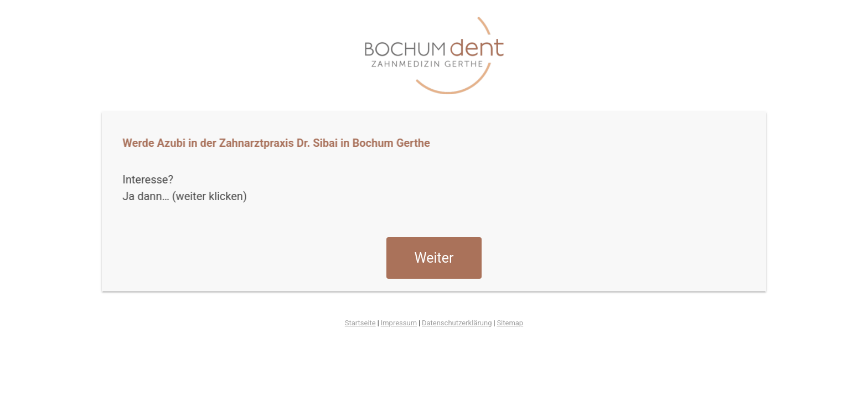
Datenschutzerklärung (457, 323)
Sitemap (510, 323)
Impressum (399, 323)
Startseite (360, 323)
